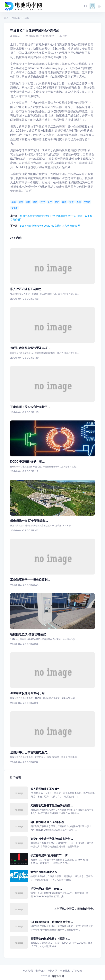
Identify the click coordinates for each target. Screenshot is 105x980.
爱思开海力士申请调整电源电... (30, 752)
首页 (6, 18)
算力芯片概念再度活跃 (44, 872)
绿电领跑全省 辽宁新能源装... (29, 521)
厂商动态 (77, 971)
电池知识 (17, 18)
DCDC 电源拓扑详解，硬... (28, 462)
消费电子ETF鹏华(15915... (46, 889)
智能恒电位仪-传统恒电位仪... (29, 634)
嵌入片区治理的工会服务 (26, 289)
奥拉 (79, 202)
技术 (35, 202)
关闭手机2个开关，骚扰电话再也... (75, 909)
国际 (28, 202)
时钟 (43, 202)
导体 (57, 202)
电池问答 (53, 971)
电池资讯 (28, 971)
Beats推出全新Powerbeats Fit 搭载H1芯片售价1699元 (50, 226)
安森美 (15, 208)
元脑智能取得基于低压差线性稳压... (52, 806)
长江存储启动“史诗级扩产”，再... (50, 855)
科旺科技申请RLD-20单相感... (49, 822)
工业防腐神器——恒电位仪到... (30, 580)
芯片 (50, 202)
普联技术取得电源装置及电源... (30, 348)
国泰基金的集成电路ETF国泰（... (50, 939)
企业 (14, 202)
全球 (21, 202)
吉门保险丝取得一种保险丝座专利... (52, 922)
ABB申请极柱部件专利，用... (29, 693)
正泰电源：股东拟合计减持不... (30, 407)
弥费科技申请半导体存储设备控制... (52, 839)
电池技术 (65, 971)
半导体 (87, 202)
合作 (71, 202)
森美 (64, 202)
